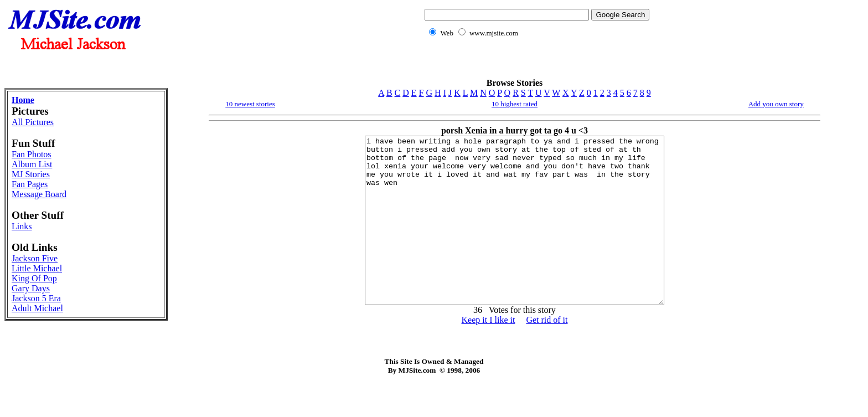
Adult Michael (37, 308)
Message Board (39, 194)
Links (22, 226)
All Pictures (33, 122)
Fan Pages (30, 184)
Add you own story (776, 104)
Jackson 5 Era (36, 298)
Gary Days (31, 288)
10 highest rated (515, 104)
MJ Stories (31, 174)
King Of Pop (34, 278)
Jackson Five (35, 258)
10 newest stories (250, 104)
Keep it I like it (489, 353)
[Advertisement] (535, 64)
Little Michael (37, 268)
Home (23, 100)
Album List (32, 164)
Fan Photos (32, 154)
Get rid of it (547, 353)
